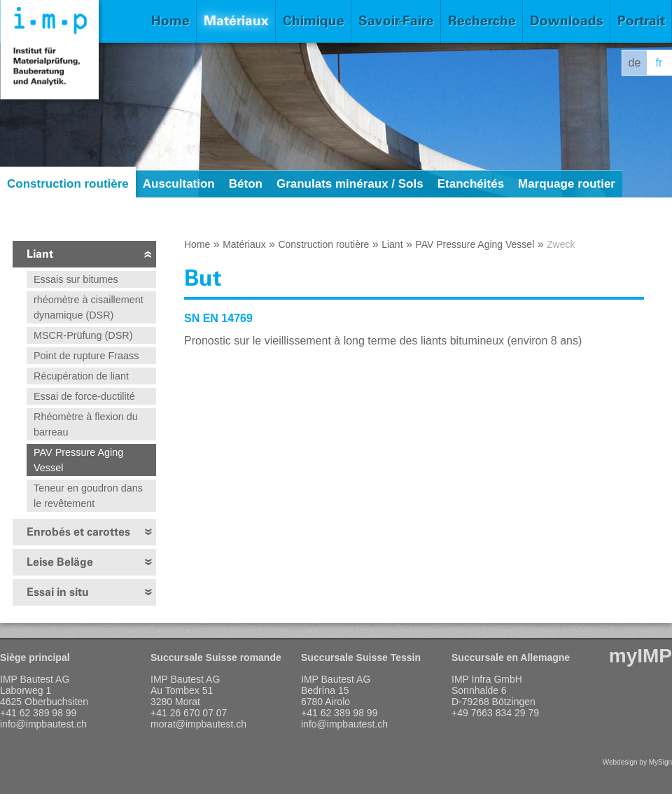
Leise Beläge (60, 562)
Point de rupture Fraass (86, 356)
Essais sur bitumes (76, 279)
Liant (40, 254)
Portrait (641, 21)
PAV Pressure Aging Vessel (78, 460)
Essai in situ (58, 592)
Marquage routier (567, 184)
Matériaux (236, 21)
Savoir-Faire (396, 21)
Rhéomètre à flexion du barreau (86, 424)
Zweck (561, 244)
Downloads (567, 21)
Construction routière (68, 184)
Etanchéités (471, 184)
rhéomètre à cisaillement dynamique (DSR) (89, 307)
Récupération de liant (81, 376)
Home (170, 21)
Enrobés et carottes (78, 532)
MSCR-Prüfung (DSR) (83, 335)
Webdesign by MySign (637, 762)
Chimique (314, 21)
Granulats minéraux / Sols (350, 184)
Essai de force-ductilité (84, 396)
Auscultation (179, 184)
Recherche (482, 21)
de (635, 63)
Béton (246, 184)
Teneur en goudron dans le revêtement (88, 496)
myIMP (640, 656)
